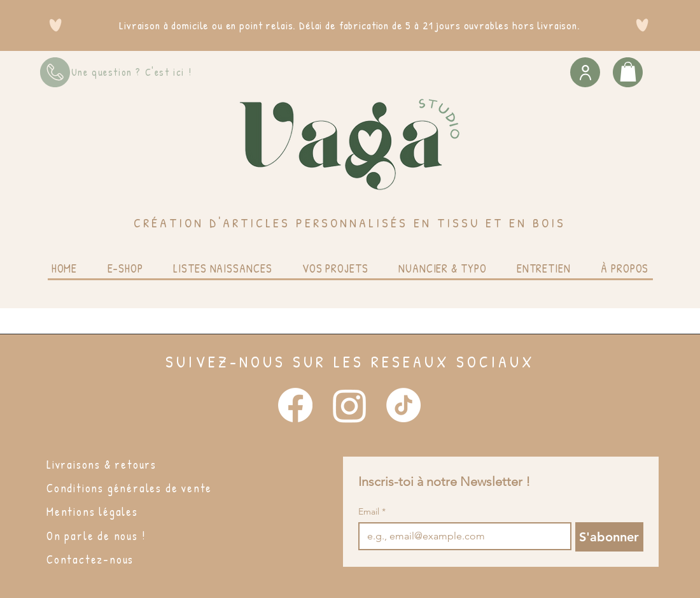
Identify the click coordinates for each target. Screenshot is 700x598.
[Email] (461, 536)
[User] (585, 72)
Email (372, 512)
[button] (628, 72)
